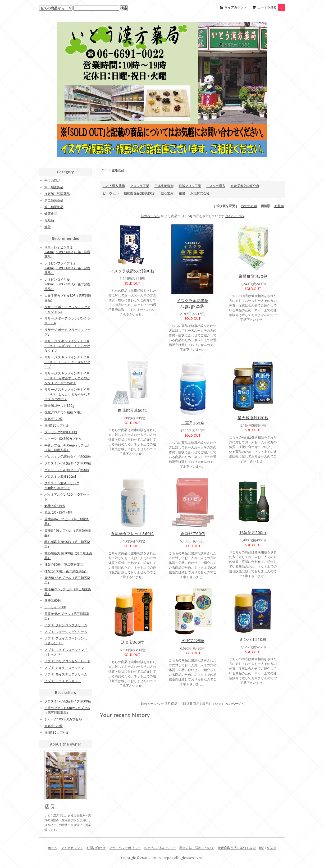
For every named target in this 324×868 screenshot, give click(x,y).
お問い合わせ (96, 848)
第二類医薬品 (54, 200)
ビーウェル (111, 193)
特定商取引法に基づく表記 (237, 848)
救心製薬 (167, 193)
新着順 (279, 206)
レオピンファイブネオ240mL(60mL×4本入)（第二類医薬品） (67, 268)
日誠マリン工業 (190, 186)
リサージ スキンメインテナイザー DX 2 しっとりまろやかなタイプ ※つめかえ (67, 394)
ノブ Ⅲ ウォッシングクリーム (66, 632)
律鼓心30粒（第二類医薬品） (65, 565)
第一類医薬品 (54, 187)
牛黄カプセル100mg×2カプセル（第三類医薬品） (67, 448)
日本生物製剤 (164, 186)
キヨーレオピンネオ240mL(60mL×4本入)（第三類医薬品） (67, 252)
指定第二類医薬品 (57, 194)
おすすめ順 (249, 206)
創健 (182, 193)
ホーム (53, 848)
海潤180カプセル (57, 425)
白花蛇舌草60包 (132, 410)
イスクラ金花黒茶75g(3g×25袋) (193, 303)
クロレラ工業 (140, 186)
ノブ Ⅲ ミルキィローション (64, 668)
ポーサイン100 (55, 607)
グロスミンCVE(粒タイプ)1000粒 (68, 463)
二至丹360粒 (193, 423)
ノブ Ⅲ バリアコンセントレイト (67, 661)
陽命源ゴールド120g (59, 406)
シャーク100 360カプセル (63, 439)
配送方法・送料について (197, 848)
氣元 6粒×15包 (55, 506)
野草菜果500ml (253, 532)
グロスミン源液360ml (60, 476)
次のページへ (235, 216)
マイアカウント (236, 7)
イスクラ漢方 (216, 186)
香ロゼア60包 (193, 533)
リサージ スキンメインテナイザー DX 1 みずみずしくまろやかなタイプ (67, 346)
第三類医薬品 (54, 207)
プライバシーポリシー (125, 848)
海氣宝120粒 (54, 419)
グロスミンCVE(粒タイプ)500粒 (67, 470)
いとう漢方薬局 (114, 186)
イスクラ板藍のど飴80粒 (132, 271)
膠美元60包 (53, 600)
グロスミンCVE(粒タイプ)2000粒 (68, 457)
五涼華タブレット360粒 (132, 533)
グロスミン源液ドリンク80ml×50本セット (62, 485)
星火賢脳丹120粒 (253, 418)
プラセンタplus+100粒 (61, 432)
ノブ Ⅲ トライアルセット (63, 681)
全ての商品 (52, 181)
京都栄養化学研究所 (245, 186)
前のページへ (150, 216)
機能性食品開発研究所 (140, 193)
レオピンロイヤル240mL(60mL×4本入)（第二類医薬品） (67, 284)
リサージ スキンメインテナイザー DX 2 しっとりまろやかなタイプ (67, 362)
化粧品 (49, 220)
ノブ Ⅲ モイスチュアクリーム (66, 674)
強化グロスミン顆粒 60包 (63, 412)
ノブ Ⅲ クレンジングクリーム (66, 625)
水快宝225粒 (193, 641)
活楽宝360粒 (132, 642)
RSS (262, 848)
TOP (103, 170)
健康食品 (118, 170)
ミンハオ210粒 (253, 639)
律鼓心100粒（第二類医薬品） (66, 571)
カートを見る (271, 7)
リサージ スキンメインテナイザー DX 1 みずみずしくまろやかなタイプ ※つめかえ (67, 378)
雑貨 (48, 227)
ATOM (271, 848)
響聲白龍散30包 (253, 276)
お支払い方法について (160, 848)
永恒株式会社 (200, 193)
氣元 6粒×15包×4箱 (58, 512)
